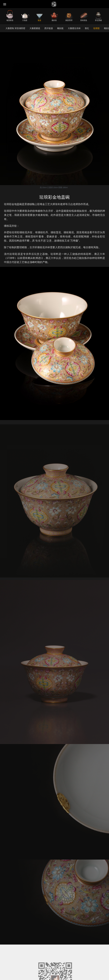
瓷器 (39, 20)
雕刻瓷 (60, 28)
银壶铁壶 (10, 20)
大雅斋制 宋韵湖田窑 (15, 28)
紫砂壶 (54, 20)
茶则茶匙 (84, 20)
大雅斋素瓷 (35, 28)
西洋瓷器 (49, 28)
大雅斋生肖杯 (74, 28)
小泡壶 (25, 20)
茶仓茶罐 (98, 20)
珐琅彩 (97, 28)
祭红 (87, 28)
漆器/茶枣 (69, 20)
